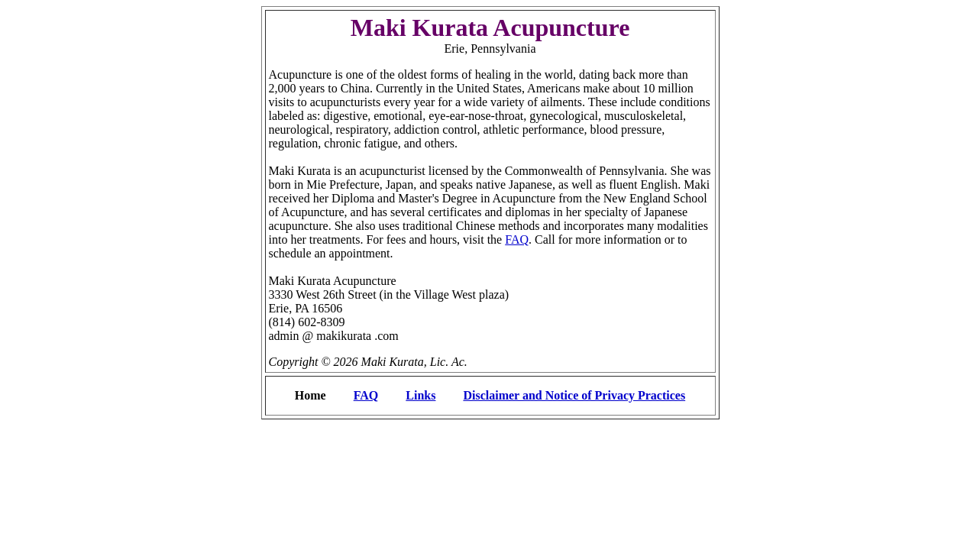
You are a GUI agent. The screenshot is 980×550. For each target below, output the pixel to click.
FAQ (517, 239)
